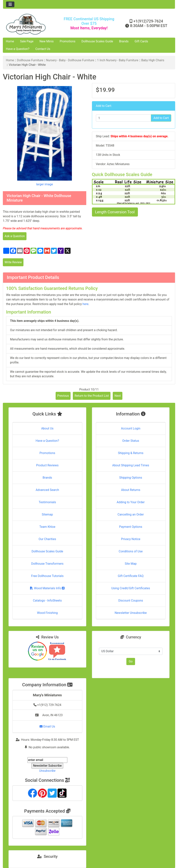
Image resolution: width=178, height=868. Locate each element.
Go (131, 661)
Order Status (131, 441)
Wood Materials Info (47, 588)
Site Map (131, 564)
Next (118, 396)
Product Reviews (47, 465)
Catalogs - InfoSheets (47, 601)
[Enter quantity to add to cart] (124, 118)
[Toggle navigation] (10, 4)
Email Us (47, 726)
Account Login (131, 428)
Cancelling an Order (131, 514)
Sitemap (47, 514)
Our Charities (47, 539)
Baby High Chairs (153, 60)
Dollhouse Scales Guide (97, 41)
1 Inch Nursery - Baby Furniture (118, 60)
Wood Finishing (47, 613)
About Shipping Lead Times (131, 465)
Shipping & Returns (131, 453)
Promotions (68, 41)
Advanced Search (47, 490)
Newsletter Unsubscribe (131, 613)
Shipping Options (131, 478)
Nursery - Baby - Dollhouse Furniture (70, 60)
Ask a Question (15, 236)
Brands (124, 41)
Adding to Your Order (131, 502)
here (85, 304)
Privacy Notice (131, 539)
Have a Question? (18, 49)
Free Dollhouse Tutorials (47, 576)
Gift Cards (141, 41)
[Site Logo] (32, 24)
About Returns (131, 490)
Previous (63, 396)
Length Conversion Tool (115, 212)
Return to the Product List (92, 396)
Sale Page (27, 41)
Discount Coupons (131, 601)
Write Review (13, 262)
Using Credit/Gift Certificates (131, 588)
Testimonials (47, 502)
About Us (47, 428)
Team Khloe (47, 527)
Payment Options (131, 527)
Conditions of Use (131, 551)
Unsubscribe (47, 771)
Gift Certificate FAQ (131, 576)
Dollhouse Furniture (30, 60)
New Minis (47, 41)
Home (10, 41)
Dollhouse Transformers (47, 564)
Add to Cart (161, 118)
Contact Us (43, 49)
